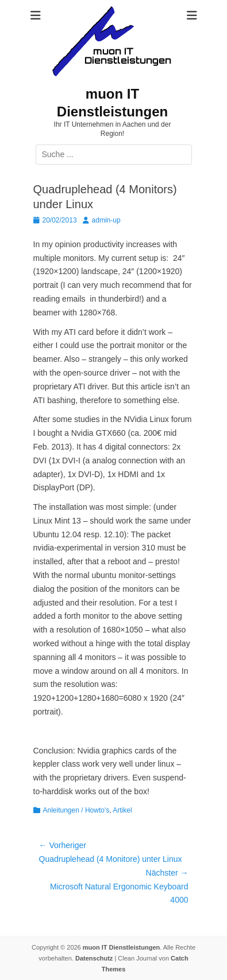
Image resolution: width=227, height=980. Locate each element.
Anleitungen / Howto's (76, 810)
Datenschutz (94, 958)
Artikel (122, 810)
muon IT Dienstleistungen (121, 947)
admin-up (106, 220)
